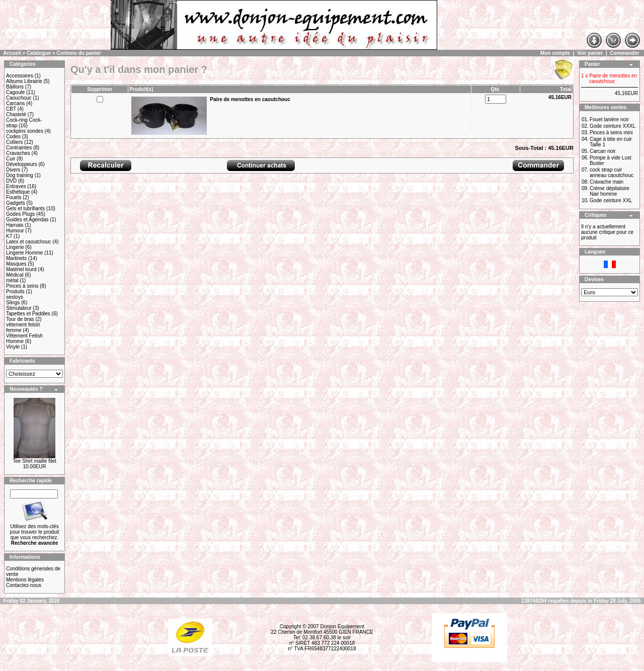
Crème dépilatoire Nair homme (610, 191)
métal (12, 280)
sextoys (15, 297)
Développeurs (22, 164)
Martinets (16, 258)
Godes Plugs (20, 214)
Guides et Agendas (27, 220)
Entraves (16, 186)
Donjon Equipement (342, 626)
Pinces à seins (22, 286)
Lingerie (15, 247)
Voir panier (590, 53)
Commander (624, 53)
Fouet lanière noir (609, 119)
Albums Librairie (24, 81)
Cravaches (18, 153)
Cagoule (15, 92)
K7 (9, 236)
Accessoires (20, 76)
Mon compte (555, 53)
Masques (16, 264)
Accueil (12, 53)
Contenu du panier (78, 53)
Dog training (20, 175)
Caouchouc (19, 98)
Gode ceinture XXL (611, 200)
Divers (13, 170)
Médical (15, 275)
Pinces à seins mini (611, 133)
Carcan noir (603, 151)
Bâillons (15, 87)
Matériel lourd (21, 269)
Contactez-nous (24, 585)
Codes (13, 137)
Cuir (11, 159)
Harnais (15, 225)
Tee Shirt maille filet (34, 461)
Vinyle (13, 347)
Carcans (15, 103)
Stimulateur (19, 308)
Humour (15, 231)
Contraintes (19, 148)
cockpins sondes (25, 131)
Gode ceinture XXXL (613, 126)
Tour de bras (20, 319)
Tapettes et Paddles (28, 314)
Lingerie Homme (24, 253)
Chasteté (16, 114)
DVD (11, 181)
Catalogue (39, 53)
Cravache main (607, 182)
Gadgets (16, 203)
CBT (11, 109)
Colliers (14, 142)
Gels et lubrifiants (25, 208)
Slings (13, 303)
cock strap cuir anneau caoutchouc (612, 173)
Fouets (14, 197)
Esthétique (18, 192)
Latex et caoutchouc (29, 242)
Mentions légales (25, 580)
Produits (15, 291)
